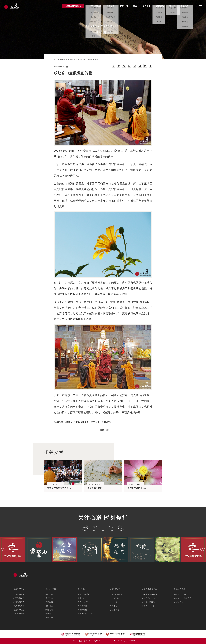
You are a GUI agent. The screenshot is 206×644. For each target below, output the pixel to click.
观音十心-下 (83, 602)
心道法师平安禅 (116, 594)
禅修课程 (113, 606)
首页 (56, 60)
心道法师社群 (180, 589)
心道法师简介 (19, 598)
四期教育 (49, 606)
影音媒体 (160, 6)
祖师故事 (49, 602)
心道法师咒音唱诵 (149, 594)
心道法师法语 (19, 610)
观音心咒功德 (83, 594)
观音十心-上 (83, 598)
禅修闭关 (49, 617)
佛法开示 (74, 60)
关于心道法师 (95, 6)
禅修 (135, 6)
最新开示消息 (51, 589)
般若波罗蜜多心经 (85, 614)
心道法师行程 (19, 614)
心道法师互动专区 (149, 589)
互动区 (172, 6)
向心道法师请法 (148, 602)
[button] (4, 549)
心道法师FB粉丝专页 (183, 598)
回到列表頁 (103, 430)
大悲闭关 (49, 610)
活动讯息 (185, 6)
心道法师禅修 (115, 589)
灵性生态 (49, 598)
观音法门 (81, 589)
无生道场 (96, 422)
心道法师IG (179, 602)
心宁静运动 (114, 610)
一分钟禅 (113, 602)
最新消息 (64, 60)
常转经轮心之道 (148, 598)
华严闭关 (49, 614)
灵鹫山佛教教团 (82, 422)
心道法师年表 (19, 602)
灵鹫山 (69, 422)
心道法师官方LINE (182, 594)
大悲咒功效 (82, 606)
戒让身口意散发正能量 (89, 60)
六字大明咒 (82, 610)
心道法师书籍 (19, 606)
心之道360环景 (148, 606)
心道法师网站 (19, 589)
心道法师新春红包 (73, 6)
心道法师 (59, 422)
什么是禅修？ (115, 598)
